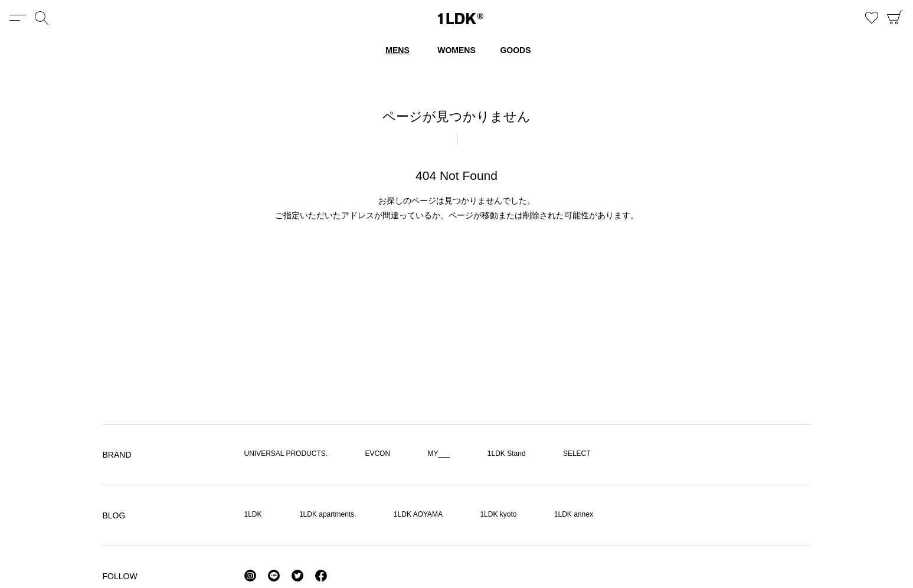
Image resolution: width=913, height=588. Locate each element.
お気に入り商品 (872, 18)
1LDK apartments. (328, 514)
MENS (397, 50)
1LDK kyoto (498, 514)
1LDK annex (574, 514)
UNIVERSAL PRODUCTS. (286, 454)
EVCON (377, 454)
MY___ (438, 454)
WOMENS (456, 50)
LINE (274, 576)
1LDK (461, 19)
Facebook (321, 576)
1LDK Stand (507, 454)
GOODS (515, 50)
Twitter (297, 576)
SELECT (577, 454)
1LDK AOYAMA (418, 514)
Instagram (250, 576)
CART (895, 18)
